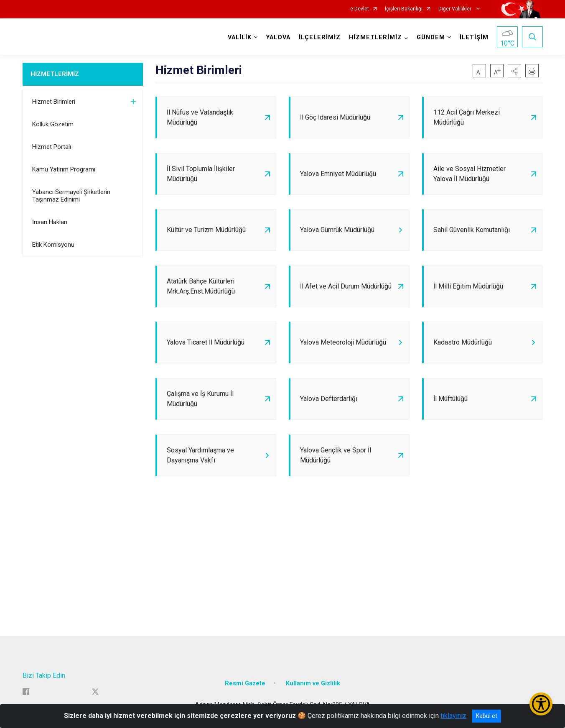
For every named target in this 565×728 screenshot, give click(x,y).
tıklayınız (453, 716)
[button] (514, 71)
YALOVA (278, 37)
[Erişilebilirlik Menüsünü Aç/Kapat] (541, 704)
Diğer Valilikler (456, 9)
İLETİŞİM (474, 37)
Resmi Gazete (245, 684)
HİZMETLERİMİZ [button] (375, 37)
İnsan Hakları (50, 222)
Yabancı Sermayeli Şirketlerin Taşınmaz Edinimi (71, 196)
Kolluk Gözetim (53, 124)
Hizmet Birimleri (54, 102)
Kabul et (487, 716)
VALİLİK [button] (240, 37)
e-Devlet (360, 9)
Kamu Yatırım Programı (64, 169)
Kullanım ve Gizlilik (313, 684)
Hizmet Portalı (52, 147)
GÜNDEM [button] (431, 37)
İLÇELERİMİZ (320, 37)
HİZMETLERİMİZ (55, 74)
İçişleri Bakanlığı (404, 9)
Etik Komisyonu (53, 245)
